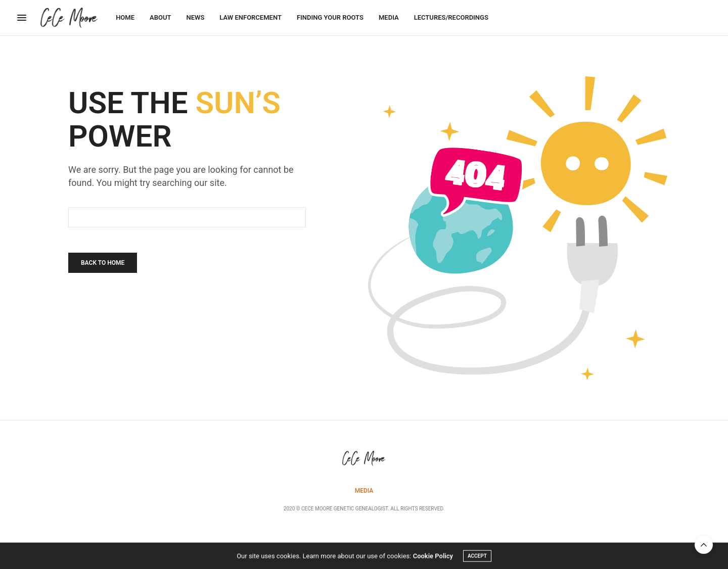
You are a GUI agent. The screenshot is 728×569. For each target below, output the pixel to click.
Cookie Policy (433, 557)
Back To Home (103, 263)
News (195, 17)
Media (389, 17)
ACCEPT (477, 557)
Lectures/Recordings (451, 17)
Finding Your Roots (330, 17)
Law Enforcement (251, 17)
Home (125, 17)
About (160, 17)
